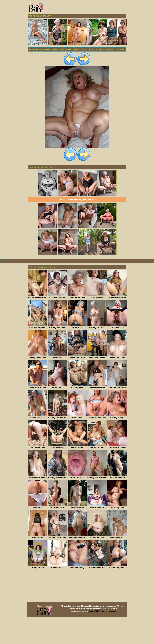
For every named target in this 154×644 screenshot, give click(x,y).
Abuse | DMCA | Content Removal (102, 638)
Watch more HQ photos (77, 226)
